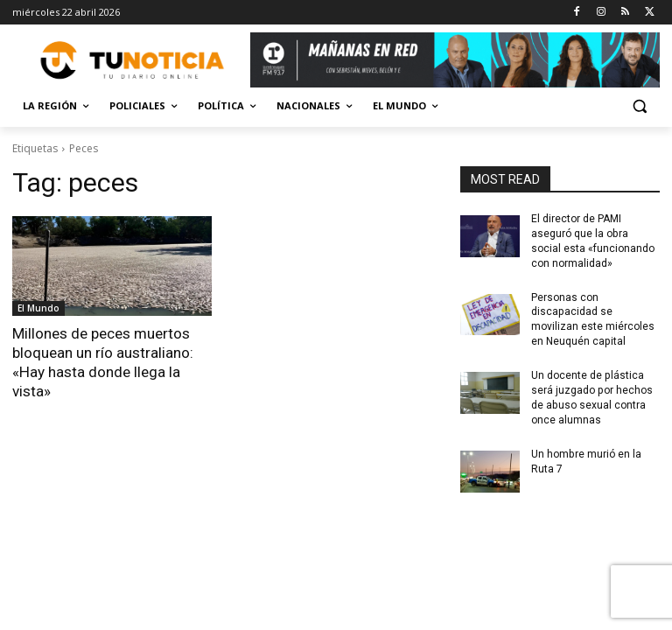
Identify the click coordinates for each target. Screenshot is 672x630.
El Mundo (38, 308)
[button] (639, 106)
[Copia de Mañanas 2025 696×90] (455, 60)
